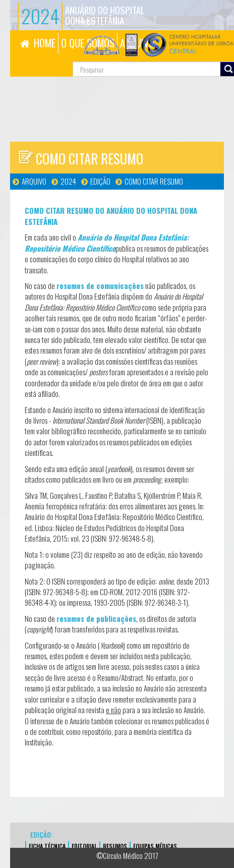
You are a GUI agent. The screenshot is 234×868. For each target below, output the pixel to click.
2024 (68, 181)
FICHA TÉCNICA (47, 846)
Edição (100, 181)
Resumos (115, 846)
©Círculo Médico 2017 (127, 855)
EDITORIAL (84, 846)
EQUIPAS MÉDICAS (155, 846)
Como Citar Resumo (154, 181)
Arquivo (34, 181)
